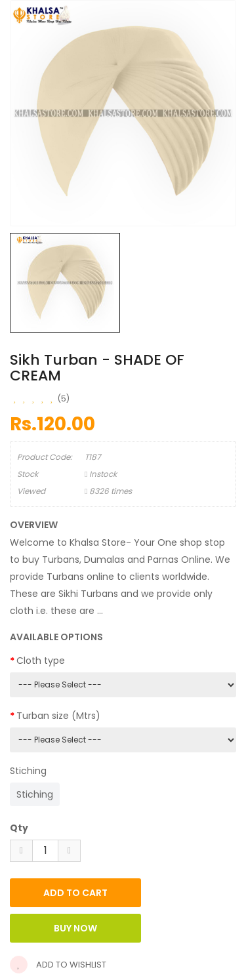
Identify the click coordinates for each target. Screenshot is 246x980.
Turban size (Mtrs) (58, 716)
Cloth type (41, 661)
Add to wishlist (58, 965)
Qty (19, 828)
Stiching (28, 771)
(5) (64, 398)
